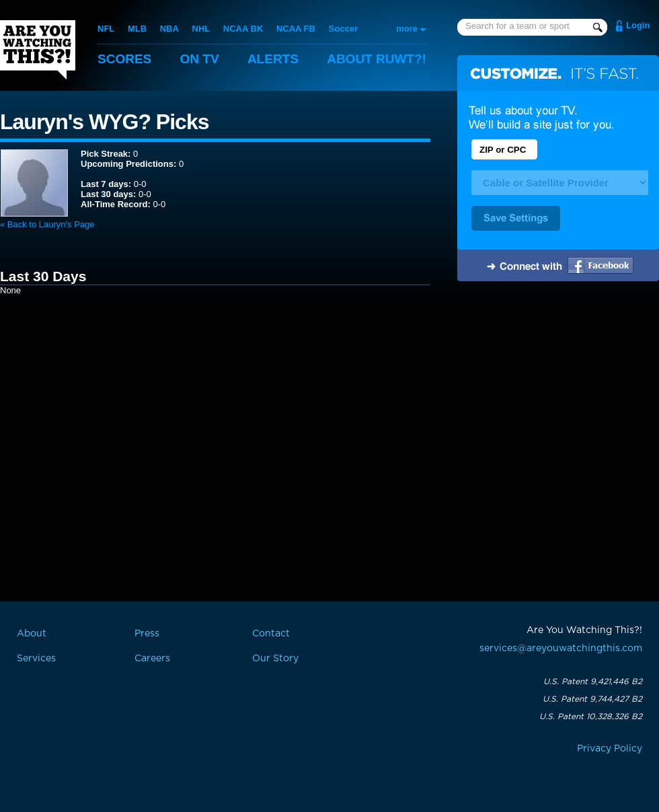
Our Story (275, 659)
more (407, 29)
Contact (271, 634)
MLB (137, 29)
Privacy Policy (610, 749)
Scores (124, 59)
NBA (169, 29)
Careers (152, 659)
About (377, 59)
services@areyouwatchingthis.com (561, 649)
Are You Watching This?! (38, 50)
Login (638, 25)
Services (36, 659)
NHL (201, 29)
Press (147, 634)
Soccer (343, 29)
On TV (200, 59)
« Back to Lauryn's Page (47, 224)
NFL (106, 29)
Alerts (273, 59)
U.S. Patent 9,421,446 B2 (593, 681)
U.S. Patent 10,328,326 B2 (591, 716)
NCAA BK (243, 29)
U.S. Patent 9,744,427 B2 (592, 699)
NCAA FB (296, 29)
